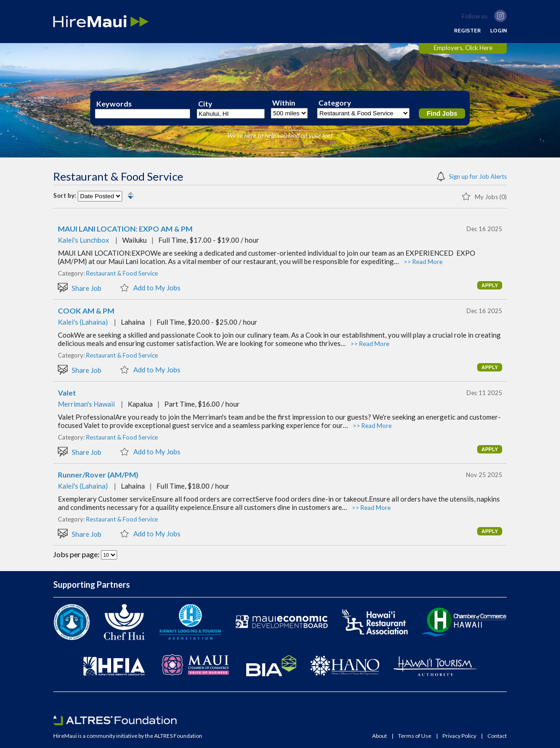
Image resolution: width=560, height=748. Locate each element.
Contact (497, 736)
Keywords (114, 104)
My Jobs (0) (484, 196)
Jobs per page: (77, 554)
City (205, 104)
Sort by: (65, 196)
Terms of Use (415, 736)
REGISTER (467, 31)
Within (284, 103)
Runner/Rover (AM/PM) (98, 475)
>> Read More (423, 262)
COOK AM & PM (86, 311)
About (380, 736)
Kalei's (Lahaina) (83, 322)
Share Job (80, 287)
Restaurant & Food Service (122, 273)
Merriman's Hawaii (86, 404)
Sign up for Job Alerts (472, 176)
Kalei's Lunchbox (84, 240)
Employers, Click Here (463, 48)
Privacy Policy (459, 736)
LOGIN (498, 31)
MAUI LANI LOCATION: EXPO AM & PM (125, 229)
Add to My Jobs (150, 287)
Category (335, 103)
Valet (67, 393)
